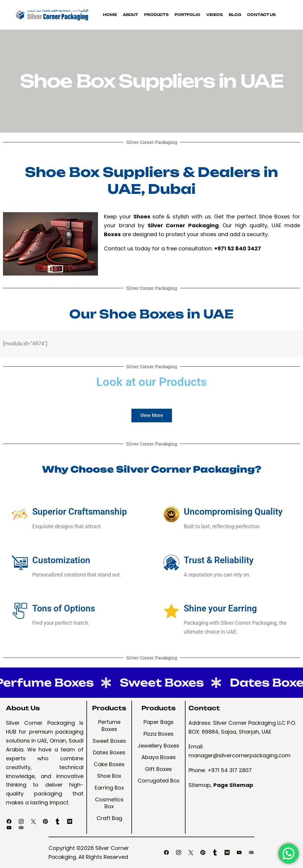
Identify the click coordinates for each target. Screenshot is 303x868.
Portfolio (187, 15)
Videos (215, 15)
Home (110, 15)
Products (156, 15)
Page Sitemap (233, 785)
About (130, 15)
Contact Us (261, 15)
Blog (235, 15)
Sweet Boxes (161, 683)
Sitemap (200, 785)
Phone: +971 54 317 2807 (220, 770)
